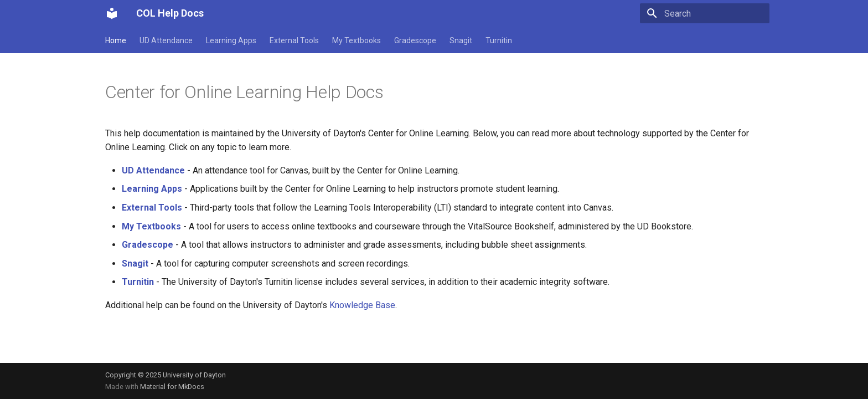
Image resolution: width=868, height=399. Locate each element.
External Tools (294, 40)
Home (116, 40)
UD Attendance (166, 40)
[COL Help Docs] (112, 13)
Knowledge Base (362, 305)
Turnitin (499, 40)
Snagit (461, 40)
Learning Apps (231, 40)
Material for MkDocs (172, 387)
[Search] (705, 13)
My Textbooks (356, 40)
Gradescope (415, 40)
